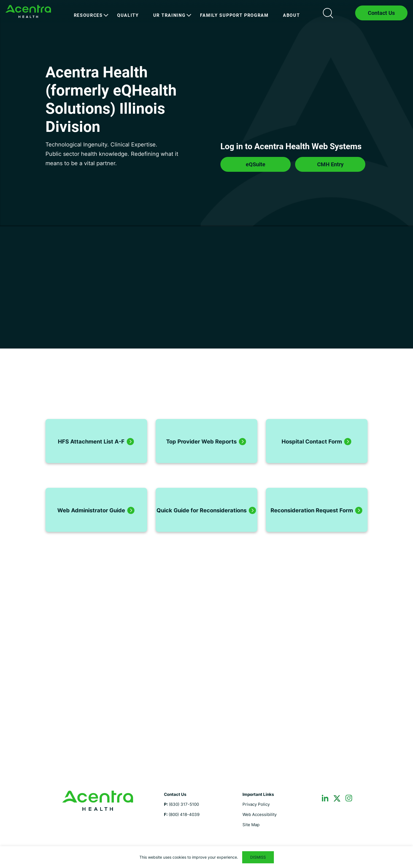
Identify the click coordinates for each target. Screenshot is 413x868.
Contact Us (381, 13)
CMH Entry (330, 164)
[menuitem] (88, 15)
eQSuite (256, 164)
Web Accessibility (260, 814)
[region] (206, 857)
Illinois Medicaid (28, 11)
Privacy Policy (256, 804)
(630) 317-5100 (184, 804)
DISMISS (258, 857)
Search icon (328, 13)
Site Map (251, 825)
